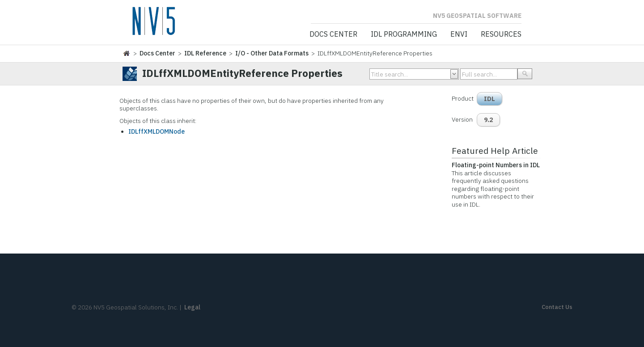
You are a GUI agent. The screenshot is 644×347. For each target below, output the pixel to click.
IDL (489, 99)
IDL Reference (205, 53)
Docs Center (333, 34)
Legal (192, 307)
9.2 (488, 120)
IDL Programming (404, 34)
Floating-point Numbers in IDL (496, 165)
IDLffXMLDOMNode (157, 131)
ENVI (459, 34)
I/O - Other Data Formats (272, 53)
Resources (501, 34)
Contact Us (557, 307)
